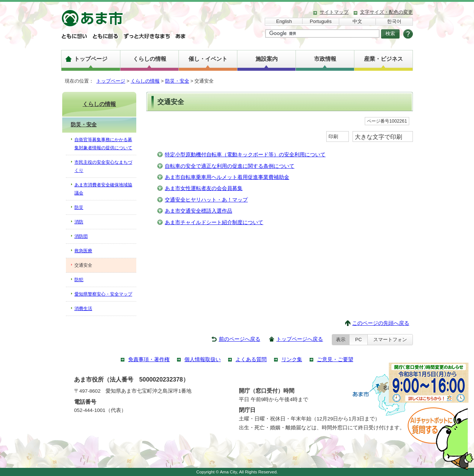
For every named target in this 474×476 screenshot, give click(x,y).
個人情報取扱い (203, 360)
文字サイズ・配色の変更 (386, 12)
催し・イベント (208, 59)
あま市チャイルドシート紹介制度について (214, 222)
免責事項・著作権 (149, 360)
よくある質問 (251, 360)
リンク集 (292, 360)
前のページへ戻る (240, 339)
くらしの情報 (150, 59)
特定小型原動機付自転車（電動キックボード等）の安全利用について (245, 155)
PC (358, 339)
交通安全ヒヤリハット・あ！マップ (206, 200)
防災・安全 (177, 81)
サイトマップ (334, 12)
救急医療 (83, 251)
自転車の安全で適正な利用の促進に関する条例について (230, 166)
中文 (357, 21)
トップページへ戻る (300, 339)
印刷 (333, 137)
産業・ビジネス (383, 59)
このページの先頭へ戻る (381, 323)
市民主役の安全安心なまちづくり (103, 166)
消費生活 (83, 309)
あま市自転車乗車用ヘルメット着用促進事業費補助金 (227, 177)
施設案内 (267, 59)
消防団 (81, 236)
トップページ (91, 59)
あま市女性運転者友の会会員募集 (204, 188)
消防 (79, 222)
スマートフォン (390, 339)
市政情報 (325, 59)
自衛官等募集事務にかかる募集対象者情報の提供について (103, 144)
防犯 (79, 280)
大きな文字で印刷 (378, 137)
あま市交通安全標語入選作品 (198, 211)
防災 (79, 207)
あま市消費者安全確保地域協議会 (103, 189)
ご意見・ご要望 (335, 360)
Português (321, 21)
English (284, 21)
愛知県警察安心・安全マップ (103, 294)
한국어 (394, 21)
